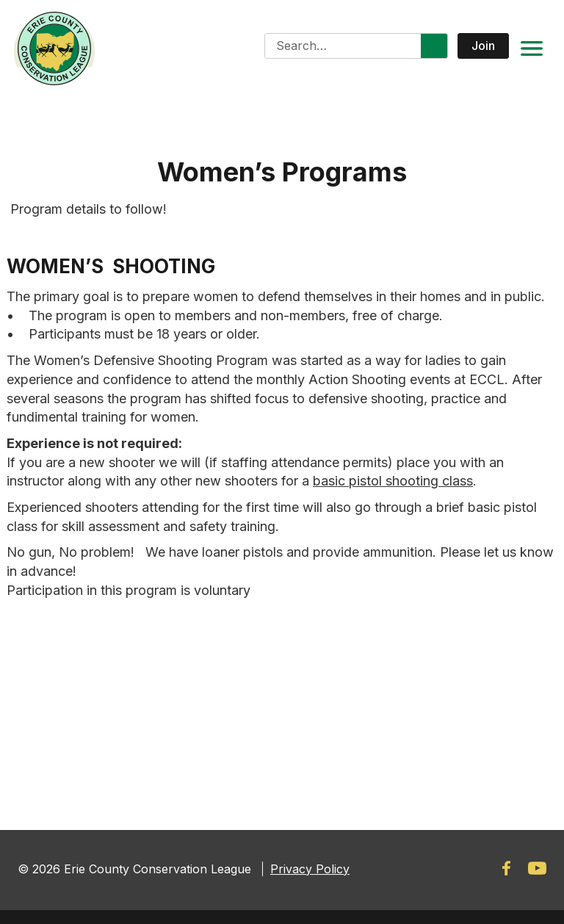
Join (483, 46)
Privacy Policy (310, 869)
